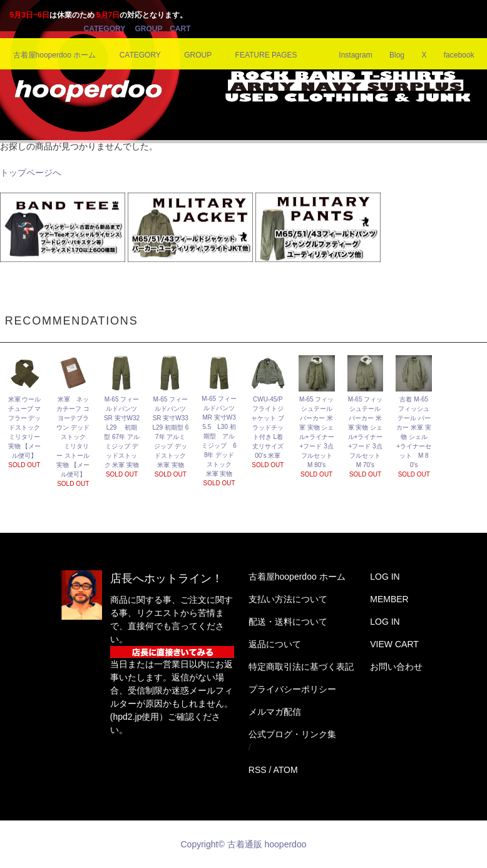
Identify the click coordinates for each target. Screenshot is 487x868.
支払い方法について (288, 599)
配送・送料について (288, 622)
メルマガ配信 (275, 712)
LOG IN (385, 577)
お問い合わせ (396, 667)
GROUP (148, 29)
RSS (258, 770)
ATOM (285, 770)
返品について (275, 644)
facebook (452, 55)
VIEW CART (394, 644)
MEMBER (389, 599)
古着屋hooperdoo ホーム (55, 55)
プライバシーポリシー (292, 689)
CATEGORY (105, 29)
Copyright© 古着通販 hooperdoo (245, 844)
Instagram (348, 55)
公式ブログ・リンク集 (292, 734)
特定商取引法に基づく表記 (301, 667)
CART (180, 29)
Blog (389, 55)
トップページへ (31, 173)
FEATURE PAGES (259, 55)
